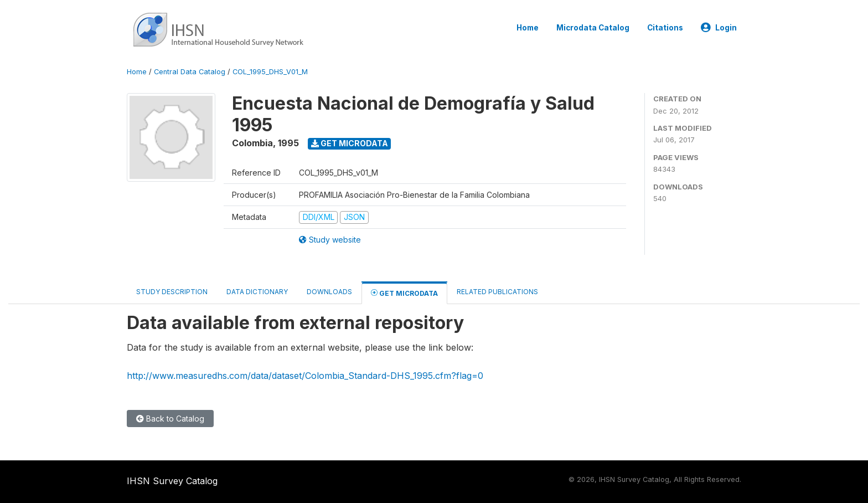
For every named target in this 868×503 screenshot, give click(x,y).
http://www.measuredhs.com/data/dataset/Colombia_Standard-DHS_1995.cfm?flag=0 (305, 376)
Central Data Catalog (190, 72)
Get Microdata (350, 143)
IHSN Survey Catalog (172, 481)
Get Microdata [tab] (404, 293)
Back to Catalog (170, 419)
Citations (665, 28)
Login (719, 28)
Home (528, 28)
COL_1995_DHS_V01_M (270, 72)
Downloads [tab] (329, 292)
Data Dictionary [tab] (257, 292)
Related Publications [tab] (497, 292)
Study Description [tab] (172, 292)
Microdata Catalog (593, 28)
